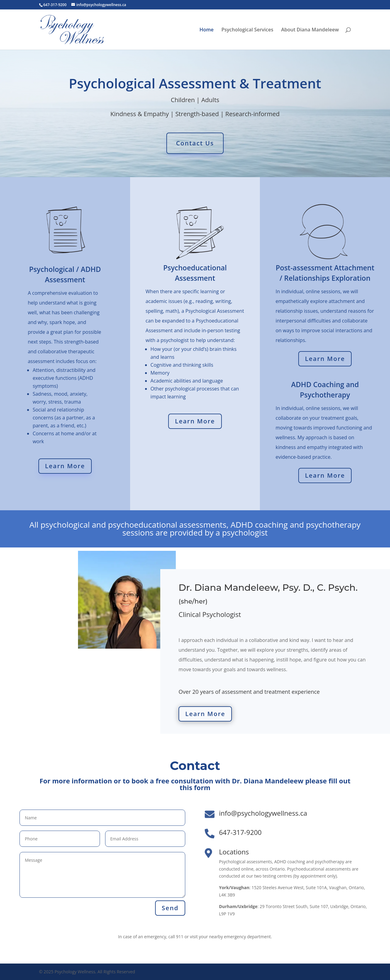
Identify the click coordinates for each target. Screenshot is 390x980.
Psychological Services (247, 30)
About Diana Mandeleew (310, 30)
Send (170, 908)
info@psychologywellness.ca (263, 813)
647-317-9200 (240, 832)
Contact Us (195, 143)
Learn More (65, 466)
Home (207, 30)
